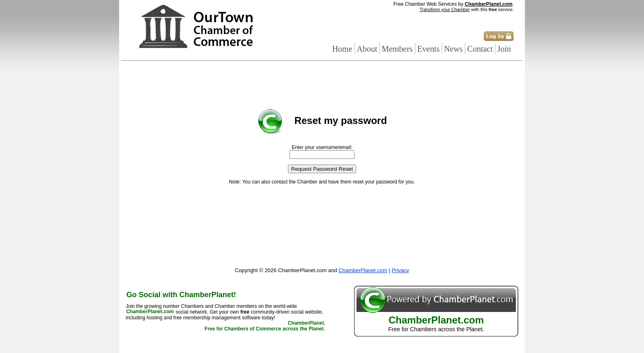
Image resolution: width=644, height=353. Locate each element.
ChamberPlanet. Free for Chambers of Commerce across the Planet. (265, 326)
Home (342, 49)
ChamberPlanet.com (489, 4)
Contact (480, 49)
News (453, 49)
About (367, 49)
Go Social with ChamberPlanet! (181, 295)
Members (397, 49)
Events (428, 49)
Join (504, 49)
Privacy (400, 270)
